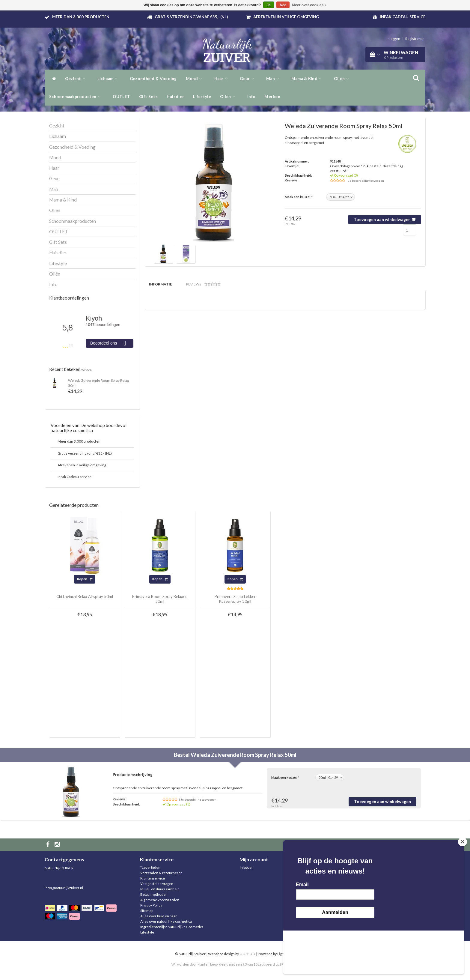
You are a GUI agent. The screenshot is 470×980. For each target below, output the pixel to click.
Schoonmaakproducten (76, 97)
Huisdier (175, 97)
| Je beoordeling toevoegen (365, 181)
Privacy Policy (151, 905)
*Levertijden (150, 867)
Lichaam (109, 79)
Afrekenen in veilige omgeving (286, 17)
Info (251, 97)
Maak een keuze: (298, 197)
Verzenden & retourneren (161, 873)
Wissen (86, 370)
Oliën (343, 79)
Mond (196, 79)
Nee (283, 5)
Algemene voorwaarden (160, 900)
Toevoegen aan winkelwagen (385, 219)
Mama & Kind (308, 79)
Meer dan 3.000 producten (81, 17)
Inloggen (393, 39)
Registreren (415, 39)
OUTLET (121, 97)
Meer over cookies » (309, 5)
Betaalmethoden (154, 894)
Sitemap (147, 911)
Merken (272, 97)
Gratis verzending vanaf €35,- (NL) (191, 17)
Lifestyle (202, 97)
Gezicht (77, 79)
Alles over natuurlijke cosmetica (166, 921)
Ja (268, 5)
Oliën (229, 97)
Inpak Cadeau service (403, 17)
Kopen (85, 579)
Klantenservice (153, 878)
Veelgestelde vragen (157, 884)
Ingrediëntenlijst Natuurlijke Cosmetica (172, 927)
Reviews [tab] (203, 284)
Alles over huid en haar (159, 916)
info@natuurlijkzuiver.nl (64, 888)
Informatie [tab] (161, 284)
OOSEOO (247, 954)
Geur (248, 79)
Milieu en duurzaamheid (160, 889)
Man (274, 79)
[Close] (463, 885)
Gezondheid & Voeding (153, 79)
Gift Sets (148, 97)
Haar (223, 79)
